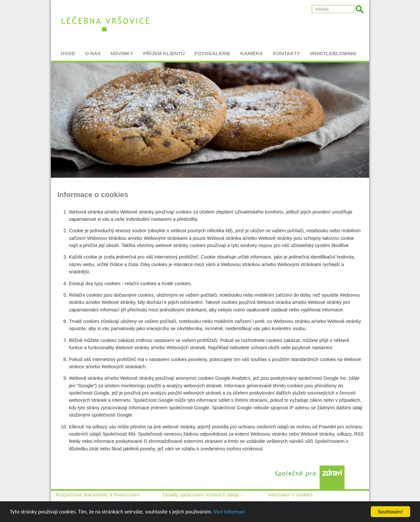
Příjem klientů (164, 51)
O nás (93, 51)
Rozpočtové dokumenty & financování (98, 495)
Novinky (122, 51)
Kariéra (252, 51)
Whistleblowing (333, 51)
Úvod (68, 51)
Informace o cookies (290, 495)
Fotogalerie (212, 51)
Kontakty (286, 51)
